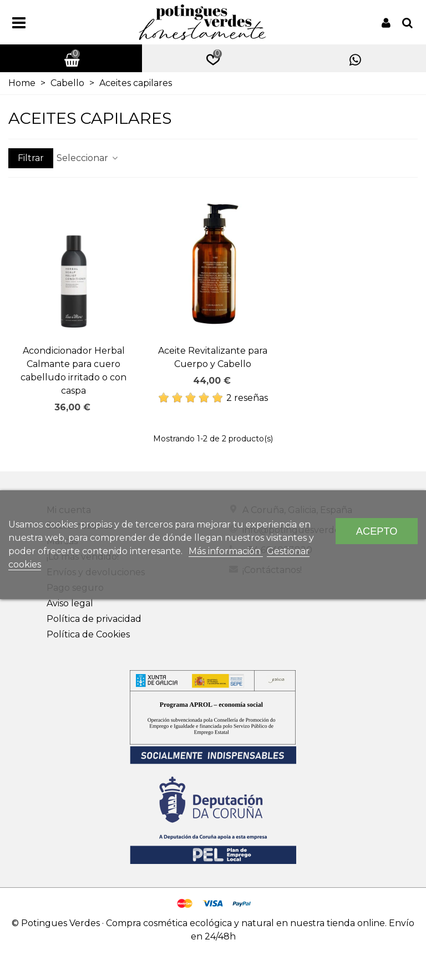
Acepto (377, 531)
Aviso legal (70, 603)
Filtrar (31, 158)
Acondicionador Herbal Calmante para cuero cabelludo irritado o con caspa (73, 371)
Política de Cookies (88, 634)
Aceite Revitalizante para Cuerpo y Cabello (213, 357)
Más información (226, 551)
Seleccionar (88, 158)
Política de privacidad (94, 619)
